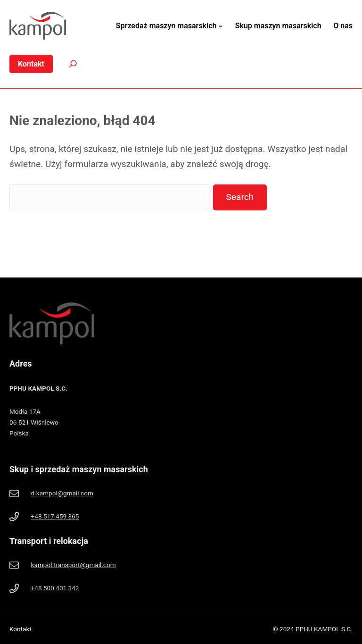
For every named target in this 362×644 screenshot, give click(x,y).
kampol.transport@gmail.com (74, 565)
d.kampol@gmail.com (62, 493)
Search (240, 197)
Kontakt (21, 629)
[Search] (66, 64)
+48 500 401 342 (55, 588)
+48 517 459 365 (55, 516)
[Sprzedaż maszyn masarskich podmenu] (221, 26)
